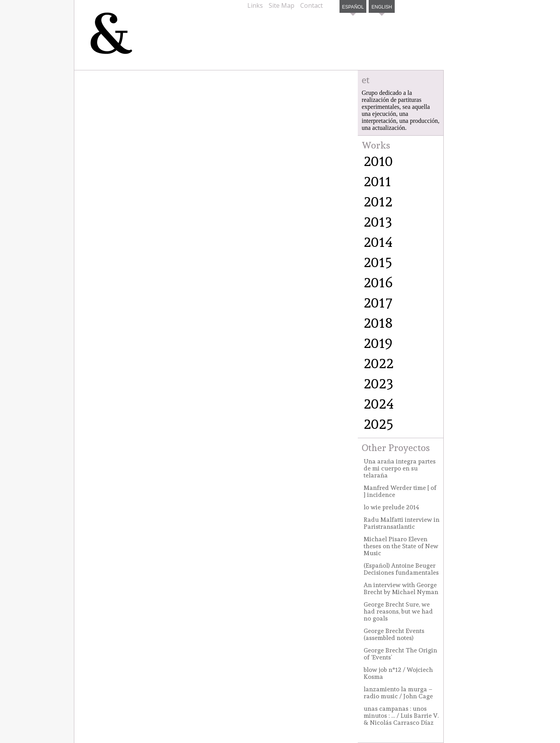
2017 (378, 302)
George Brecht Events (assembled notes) (394, 634)
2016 (378, 282)
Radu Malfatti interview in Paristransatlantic (402, 523)
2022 (379, 363)
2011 (377, 181)
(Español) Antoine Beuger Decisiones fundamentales (401, 569)
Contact (311, 5)
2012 (378, 201)
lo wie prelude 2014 (391, 507)
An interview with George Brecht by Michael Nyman (401, 588)
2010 (378, 161)
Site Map (282, 5)
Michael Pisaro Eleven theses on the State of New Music (401, 546)
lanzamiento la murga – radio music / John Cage (398, 693)
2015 (378, 262)
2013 (378, 222)
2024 (379, 404)
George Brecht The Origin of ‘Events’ (400, 654)
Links (255, 5)
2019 (378, 343)
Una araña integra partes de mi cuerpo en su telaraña (400, 468)
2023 (379, 383)
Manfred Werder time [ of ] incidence (400, 491)
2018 (378, 323)
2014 (378, 242)
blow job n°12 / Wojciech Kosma (398, 673)
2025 (379, 424)
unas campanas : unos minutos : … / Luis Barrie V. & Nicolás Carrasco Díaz (401, 716)
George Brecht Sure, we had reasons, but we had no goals (398, 611)
